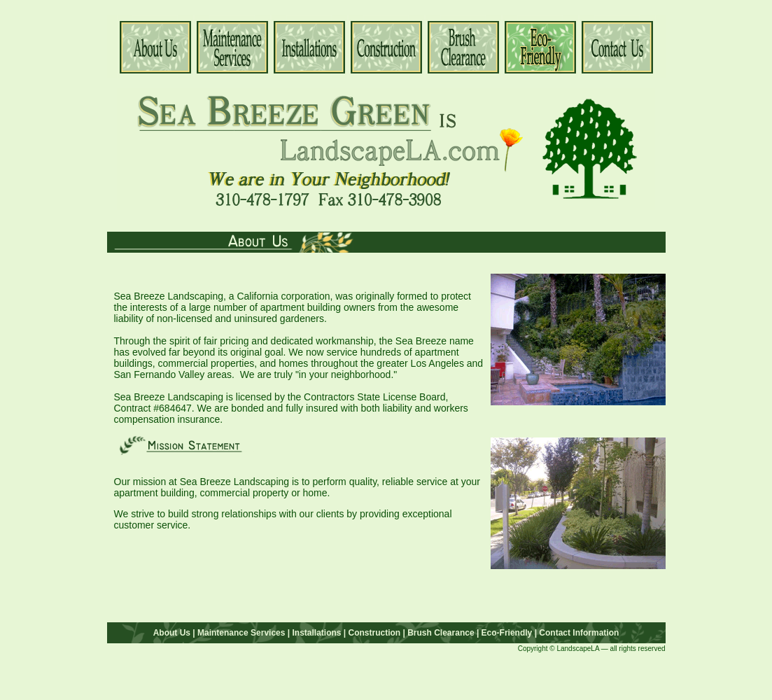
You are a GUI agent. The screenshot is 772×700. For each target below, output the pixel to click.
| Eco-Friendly (504, 633)
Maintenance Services (241, 633)
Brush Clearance (440, 633)
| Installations (314, 633)
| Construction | (374, 633)
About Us (172, 633)
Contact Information (579, 633)
